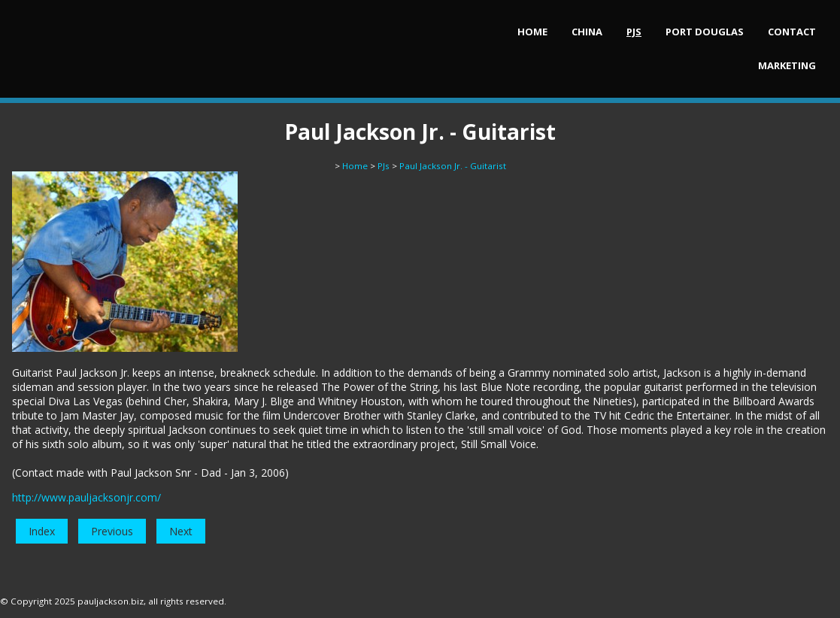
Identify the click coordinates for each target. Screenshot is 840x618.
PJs (634, 32)
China (587, 32)
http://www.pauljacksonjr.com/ (86, 497)
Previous (112, 531)
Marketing (787, 65)
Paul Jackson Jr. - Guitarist (453, 166)
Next (181, 531)
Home (532, 32)
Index (42, 531)
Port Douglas (705, 32)
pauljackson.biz (111, 601)
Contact (792, 32)
